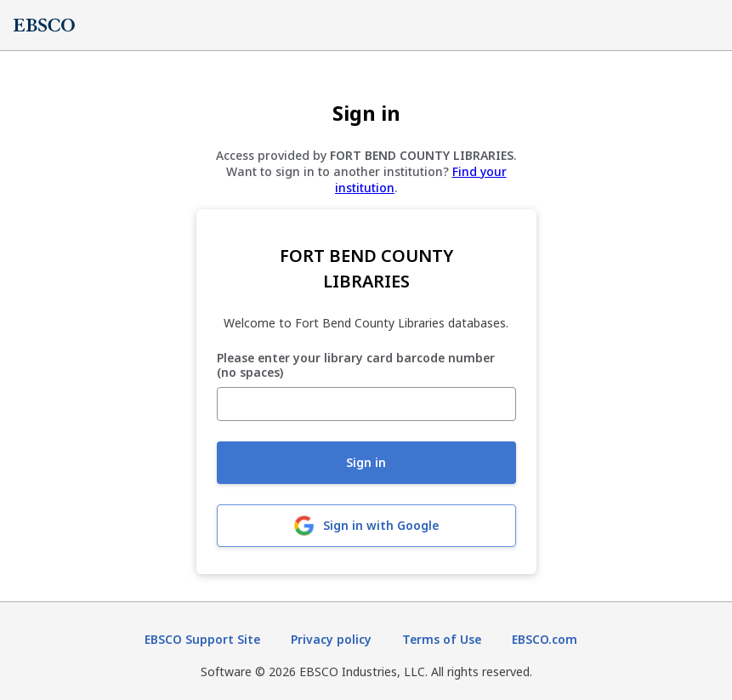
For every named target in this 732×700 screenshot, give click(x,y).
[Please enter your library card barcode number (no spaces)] (366, 404)
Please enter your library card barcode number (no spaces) (356, 366)
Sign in (366, 462)
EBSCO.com (545, 639)
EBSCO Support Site (202, 639)
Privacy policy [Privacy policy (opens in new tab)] (331, 639)
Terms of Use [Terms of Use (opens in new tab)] (442, 639)
